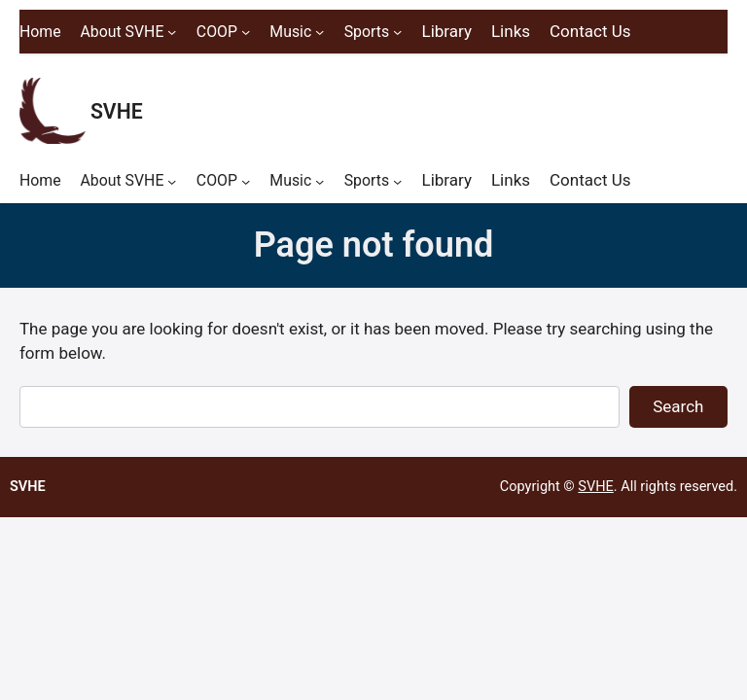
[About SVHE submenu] (172, 32)
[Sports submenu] (397, 32)
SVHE (117, 111)
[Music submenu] (320, 32)
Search (678, 406)
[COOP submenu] (246, 32)
